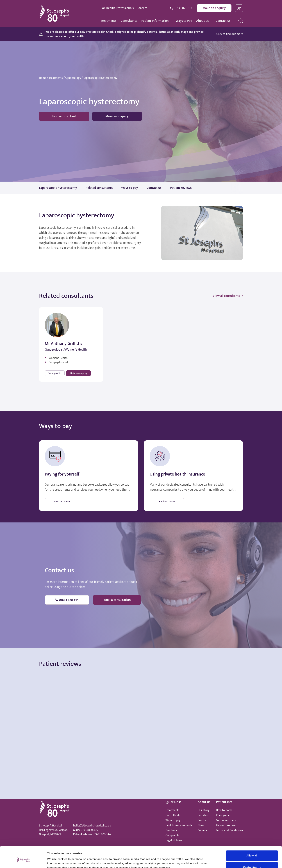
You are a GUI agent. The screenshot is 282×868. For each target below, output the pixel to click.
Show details (55, 861)
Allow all (252, 839)
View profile (55, 373)
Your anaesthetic (226, 820)
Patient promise (226, 825)
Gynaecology (73, 78)
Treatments (56, 78)
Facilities (203, 815)
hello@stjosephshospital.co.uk (92, 826)
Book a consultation (117, 600)
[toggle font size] (239, 8)
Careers (142, 8)
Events (202, 820)
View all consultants (228, 296)
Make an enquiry (214, 8)
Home (43, 78)
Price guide (223, 815)
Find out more (62, 502)
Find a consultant (64, 116)
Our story (203, 810)
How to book (224, 810)
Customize (252, 850)
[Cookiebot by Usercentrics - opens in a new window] (23, 861)
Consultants (173, 815)
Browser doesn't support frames (141, 703)
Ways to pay (173, 820)
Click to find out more (230, 34)
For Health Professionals (117, 8)
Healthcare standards (179, 825)
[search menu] (241, 21)
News (201, 825)
